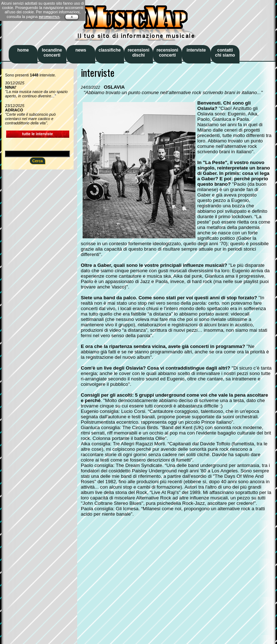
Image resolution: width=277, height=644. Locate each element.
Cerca (38, 161)
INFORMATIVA (49, 17)
